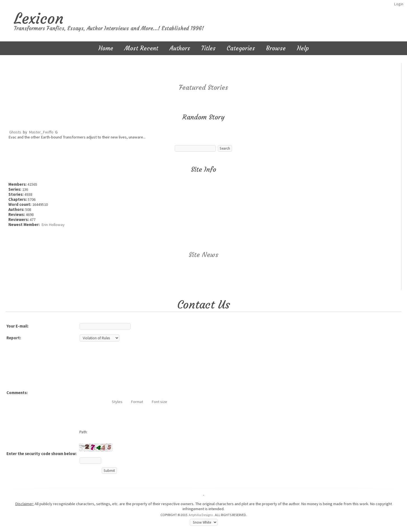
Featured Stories (203, 88)
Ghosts (15, 132)
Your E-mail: (17, 326)
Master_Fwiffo (41, 132)
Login (399, 4)
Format (137, 402)
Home (106, 48)
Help (303, 48)
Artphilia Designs (201, 515)
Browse (276, 48)
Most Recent (141, 48)
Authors (180, 48)
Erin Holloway (53, 225)
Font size (159, 402)
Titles (208, 48)
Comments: (17, 393)
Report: (14, 338)
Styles (117, 402)
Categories (241, 48)
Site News (203, 255)
